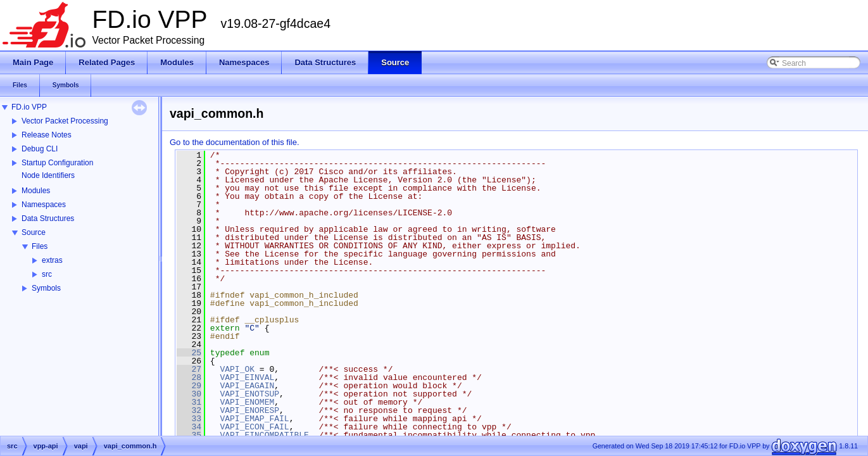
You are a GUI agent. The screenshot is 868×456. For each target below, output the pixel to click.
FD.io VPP (29, 107)
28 (189, 377)
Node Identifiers (48, 175)
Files (40, 246)
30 (189, 394)
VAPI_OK (237, 369)
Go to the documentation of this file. (235, 142)
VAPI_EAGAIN (247, 386)
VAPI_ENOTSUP (249, 394)
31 (189, 402)
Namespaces (44, 205)
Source (34, 232)
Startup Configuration (57, 163)
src (47, 274)
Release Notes (47, 135)
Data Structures (48, 218)
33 (189, 419)
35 (189, 435)
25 (189, 353)
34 (189, 427)
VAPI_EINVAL (247, 377)
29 (189, 386)
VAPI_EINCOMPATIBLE (264, 435)
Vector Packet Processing (65, 121)
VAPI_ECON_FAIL (254, 427)
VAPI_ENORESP (249, 410)
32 (189, 410)
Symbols (46, 288)
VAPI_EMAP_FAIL (254, 419)
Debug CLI (40, 149)
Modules (36, 191)
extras (52, 260)
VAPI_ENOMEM (247, 402)
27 (189, 369)
